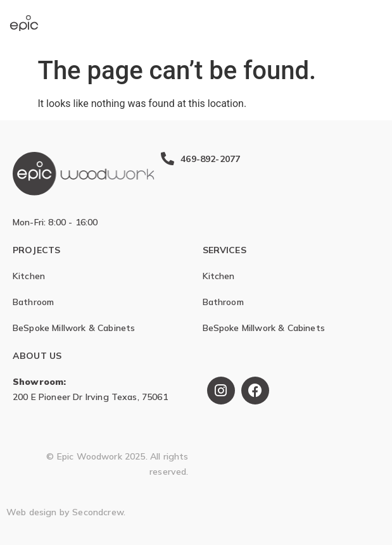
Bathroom (33, 302)
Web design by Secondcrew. (66, 512)
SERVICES (224, 250)
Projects (36, 250)
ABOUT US (37, 356)
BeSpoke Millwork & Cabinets (74, 328)
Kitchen (29, 276)
